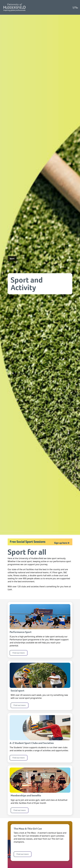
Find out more (19, 653)
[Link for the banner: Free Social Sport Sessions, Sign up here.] (40, 542)
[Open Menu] (75, 7)
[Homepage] (15, 7)
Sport (12, 259)
